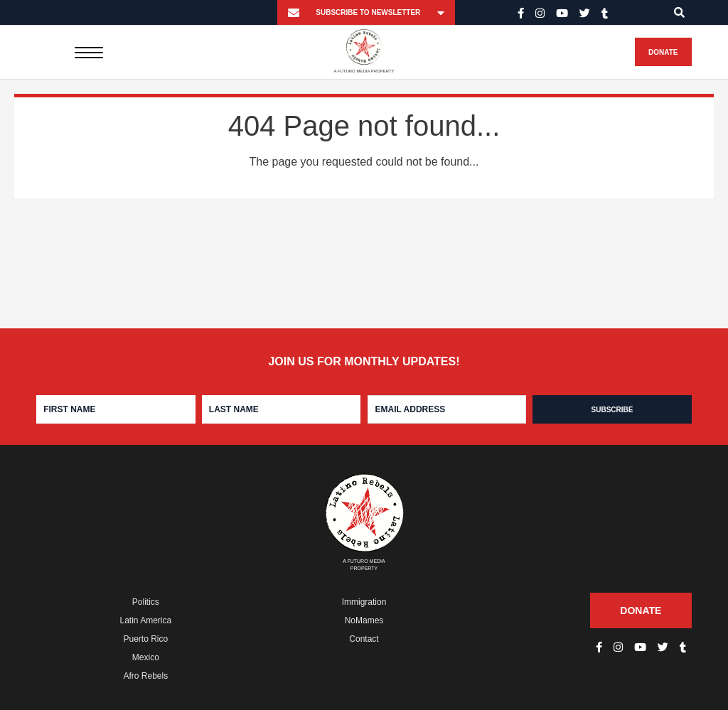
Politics (146, 602)
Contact (364, 639)
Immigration (364, 602)
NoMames (364, 620)
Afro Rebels (145, 676)
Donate (663, 52)
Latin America (145, 620)
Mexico (146, 657)
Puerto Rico (145, 639)
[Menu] (89, 52)
